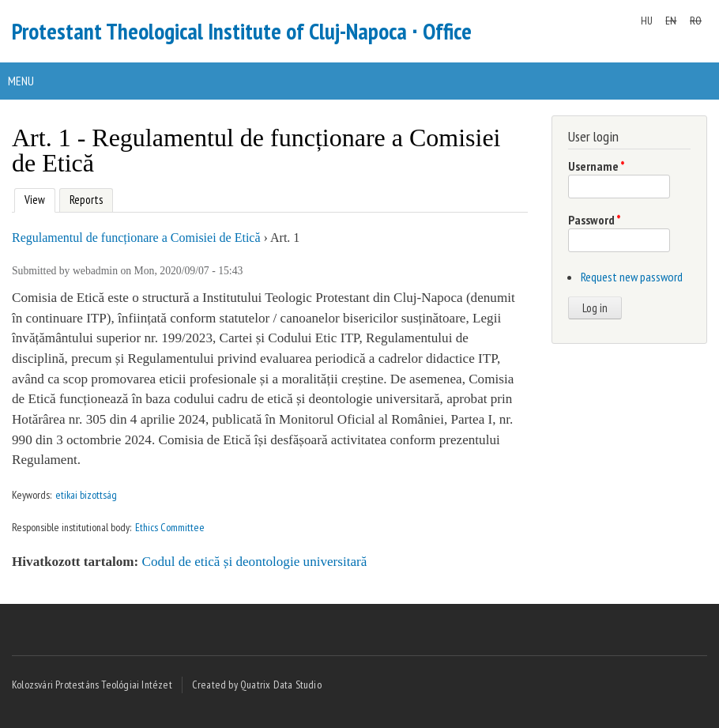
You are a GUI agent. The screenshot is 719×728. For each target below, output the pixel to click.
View (33, 198)
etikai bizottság (86, 495)
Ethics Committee (170, 527)
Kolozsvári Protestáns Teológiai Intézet (92, 685)
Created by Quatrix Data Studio (257, 685)
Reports (86, 200)
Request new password (632, 277)
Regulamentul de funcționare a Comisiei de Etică (136, 238)
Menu (21, 81)
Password (595, 220)
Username (597, 166)
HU (647, 21)
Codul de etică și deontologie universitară (255, 562)
